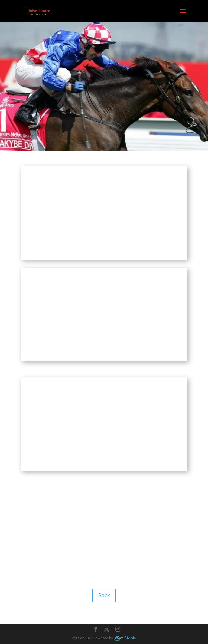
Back (104, 595)
